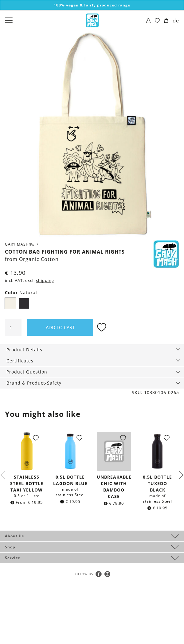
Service (13, 558)
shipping (45, 281)
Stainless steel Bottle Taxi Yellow (27, 483)
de (176, 21)
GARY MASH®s (22, 244)
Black (24, 303)
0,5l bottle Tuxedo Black (157, 483)
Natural (10, 303)
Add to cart (60, 327)
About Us (14, 536)
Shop (10, 547)
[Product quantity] (13, 327)
